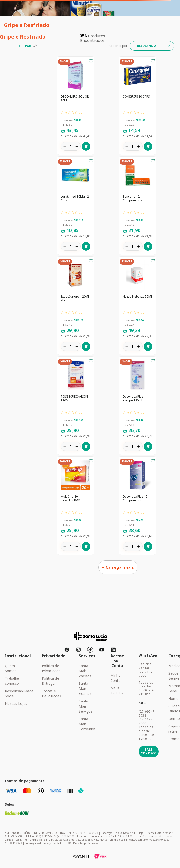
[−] (65, 146)
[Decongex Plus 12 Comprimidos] (137, 506)
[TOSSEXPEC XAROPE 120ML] (76, 406)
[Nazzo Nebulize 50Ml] (137, 306)
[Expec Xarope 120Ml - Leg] (76, 306)
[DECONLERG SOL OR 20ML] (76, 106)
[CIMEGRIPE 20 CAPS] (137, 106)
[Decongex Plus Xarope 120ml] (137, 406)
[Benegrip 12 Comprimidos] (137, 206)
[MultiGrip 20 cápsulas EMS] (76, 506)
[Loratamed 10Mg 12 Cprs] (76, 206)
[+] (77, 146)
